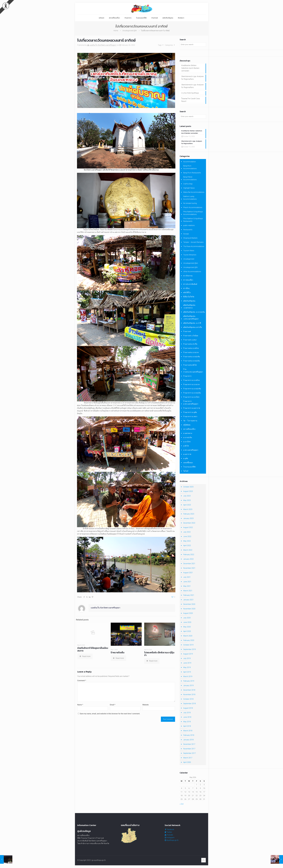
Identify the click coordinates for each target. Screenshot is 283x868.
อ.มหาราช (187, 456)
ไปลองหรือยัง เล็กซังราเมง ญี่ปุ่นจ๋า (159, 654)
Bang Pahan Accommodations (190, 180)
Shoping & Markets (190, 239)
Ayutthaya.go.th (172, 840)
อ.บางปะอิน (188, 439)
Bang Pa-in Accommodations (190, 168)
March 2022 (188, 551)
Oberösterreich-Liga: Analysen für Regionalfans (192, 78)
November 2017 (189, 750)
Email (113, 705)
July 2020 (187, 619)
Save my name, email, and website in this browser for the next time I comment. (110, 714)
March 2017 (188, 759)
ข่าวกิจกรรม (188, 277)
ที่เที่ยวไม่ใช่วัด (189, 298)
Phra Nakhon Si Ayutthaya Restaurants (193, 221)
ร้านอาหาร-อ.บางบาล (191, 386)
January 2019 (188, 687)
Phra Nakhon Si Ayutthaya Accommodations (193, 214)
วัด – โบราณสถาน (190, 422)
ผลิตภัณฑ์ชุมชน (189, 302)
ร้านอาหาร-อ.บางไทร (191, 398)
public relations (189, 227)
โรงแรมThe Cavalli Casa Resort (191, 100)
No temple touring (190, 205)
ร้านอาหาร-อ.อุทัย (190, 414)
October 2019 (188, 646)
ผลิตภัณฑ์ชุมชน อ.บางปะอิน (194, 313)
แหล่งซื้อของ (188, 464)
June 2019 (187, 664)
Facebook (169, 829)
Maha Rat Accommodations (194, 193)
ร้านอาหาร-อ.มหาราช (192, 409)
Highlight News (189, 189)
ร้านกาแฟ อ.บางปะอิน (191, 362)
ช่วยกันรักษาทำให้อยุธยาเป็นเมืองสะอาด (93, 649)
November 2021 (189, 569)
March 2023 (188, 511)
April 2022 (187, 547)
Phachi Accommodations (193, 209)
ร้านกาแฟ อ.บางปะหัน (192, 358)
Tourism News (189, 252)
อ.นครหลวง (188, 435)
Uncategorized (189, 260)
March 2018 (188, 732)
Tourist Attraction (190, 256)
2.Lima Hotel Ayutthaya (190, 93)
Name (80, 705)
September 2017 (189, 755)
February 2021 (189, 596)
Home (116, 31)
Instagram (170, 838)
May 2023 (187, 502)
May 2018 (187, 723)
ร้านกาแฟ (187, 333)
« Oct (182, 805)
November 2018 (189, 696)
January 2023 (188, 520)
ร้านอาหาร (187, 377)
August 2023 (188, 493)
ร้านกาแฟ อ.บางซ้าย (191, 349)
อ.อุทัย (186, 460)
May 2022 (187, 542)
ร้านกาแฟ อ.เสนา (190, 341)
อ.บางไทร (187, 443)
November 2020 (189, 610)
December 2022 (189, 524)
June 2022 (187, 538)
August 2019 (188, 655)
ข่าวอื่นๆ (186, 290)
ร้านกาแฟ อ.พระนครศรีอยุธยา (193, 372)
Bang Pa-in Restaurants (192, 174)
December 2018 (189, 691)
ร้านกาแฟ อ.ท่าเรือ (190, 345)
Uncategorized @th (130, 31)
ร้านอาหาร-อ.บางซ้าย (191, 382)
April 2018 (187, 727)
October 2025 (188, 488)
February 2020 (189, 642)
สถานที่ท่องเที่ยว (189, 430)
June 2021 (187, 583)
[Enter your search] (193, 45)
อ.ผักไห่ (186, 447)
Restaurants (188, 231)
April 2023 (187, 506)
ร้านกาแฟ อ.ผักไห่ (190, 366)
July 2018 (187, 714)
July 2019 (187, 660)
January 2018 (188, 741)
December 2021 (189, 565)
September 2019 (189, 651)
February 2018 (189, 736)
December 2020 (189, 605)
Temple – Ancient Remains (193, 243)
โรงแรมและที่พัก (190, 468)
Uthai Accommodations (192, 273)
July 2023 (187, 497)
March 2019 (188, 678)
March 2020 (188, 637)
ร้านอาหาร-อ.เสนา (190, 418)
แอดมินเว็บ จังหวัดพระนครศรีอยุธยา (103, 45)
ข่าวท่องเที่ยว (188, 281)
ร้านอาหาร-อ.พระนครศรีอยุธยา (191, 404)
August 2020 (188, 615)
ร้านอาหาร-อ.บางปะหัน (192, 390)
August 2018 (188, 709)
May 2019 (187, 669)
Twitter (168, 832)
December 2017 (189, 745)
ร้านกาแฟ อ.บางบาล (191, 354)
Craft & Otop (188, 185)
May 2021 (187, 587)
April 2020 (187, 633)
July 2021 (187, 578)
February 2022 (189, 556)
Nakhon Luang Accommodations (190, 199)
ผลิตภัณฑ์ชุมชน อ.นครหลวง (189, 308)
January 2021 (188, 601)
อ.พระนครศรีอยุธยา (191, 451)
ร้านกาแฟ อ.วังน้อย (191, 337)
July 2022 (187, 533)
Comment (82, 681)
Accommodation (190, 163)
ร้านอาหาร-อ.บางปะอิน (192, 394)
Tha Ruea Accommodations (194, 248)
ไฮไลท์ (186, 472)
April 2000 (187, 764)
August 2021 (188, 574)
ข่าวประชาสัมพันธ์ (190, 285)
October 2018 (188, 700)
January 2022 (188, 560)
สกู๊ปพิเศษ (187, 426)
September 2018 (189, 705)
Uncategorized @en (191, 264)
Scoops (186, 235)
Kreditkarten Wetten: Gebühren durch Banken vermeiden (190, 68)
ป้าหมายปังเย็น (118, 652)
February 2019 (189, 682)
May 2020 (187, 628)
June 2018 (187, 718)
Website (146, 705)
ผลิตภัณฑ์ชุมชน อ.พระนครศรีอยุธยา (191, 319)
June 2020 (187, 624)
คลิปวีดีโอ (187, 294)
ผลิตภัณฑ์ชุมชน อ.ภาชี (192, 324)
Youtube (169, 835)
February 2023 (189, 515)
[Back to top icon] (204, 860)
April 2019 (187, 673)
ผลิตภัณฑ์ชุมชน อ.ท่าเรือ (193, 329)
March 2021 (188, 592)
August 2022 (188, 529)
